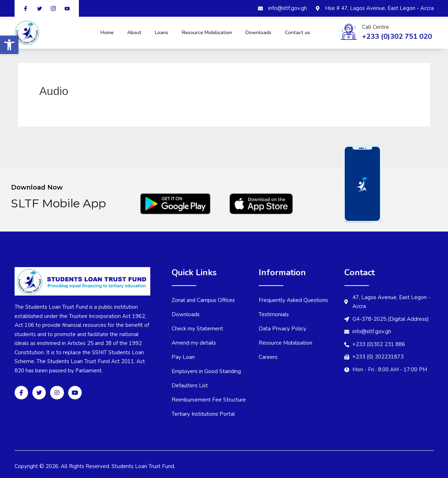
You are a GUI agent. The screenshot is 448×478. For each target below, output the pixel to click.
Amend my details (194, 343)
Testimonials (274, 314)
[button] (9, 45)
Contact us (312, 33)
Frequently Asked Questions (294, 300)
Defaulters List (190, 386)
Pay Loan (183, 357)
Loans (159, 33)
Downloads (270, 33)
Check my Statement (198, 329)
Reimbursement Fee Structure (209, 400)
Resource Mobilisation (200, 33)
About (126, 33)
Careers (268, 357)
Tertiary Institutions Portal (204, 414)
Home (93, 33)
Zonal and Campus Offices (204, 300)
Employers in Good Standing (207, 371)
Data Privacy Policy (282, 329)
